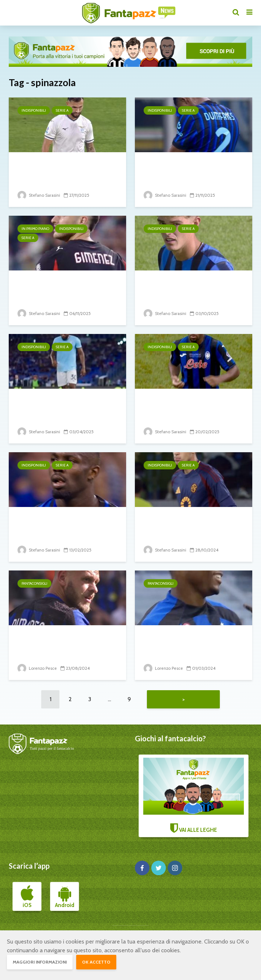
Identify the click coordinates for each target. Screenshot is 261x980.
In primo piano (35, 229)
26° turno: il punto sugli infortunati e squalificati (187, 406)
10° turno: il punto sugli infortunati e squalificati (187, 524)
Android (65, 898)
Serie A (62, 110)
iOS (27, 898)
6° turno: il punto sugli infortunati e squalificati (187, 288)
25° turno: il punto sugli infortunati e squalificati (61, 524)
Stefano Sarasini (39, 195)
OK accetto (96, 962)
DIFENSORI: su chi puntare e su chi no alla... (192, 643)
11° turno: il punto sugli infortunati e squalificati (61, 288)
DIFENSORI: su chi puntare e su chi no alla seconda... (66, 643)
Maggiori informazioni (40, 962)
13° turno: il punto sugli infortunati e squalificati (61, 170)
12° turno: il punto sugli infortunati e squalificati (187, 170)
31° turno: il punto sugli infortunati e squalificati (61, 406)
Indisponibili (34, 110)
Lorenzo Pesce (37, 668)
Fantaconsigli (34, 583)
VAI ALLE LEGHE (194, 797)
